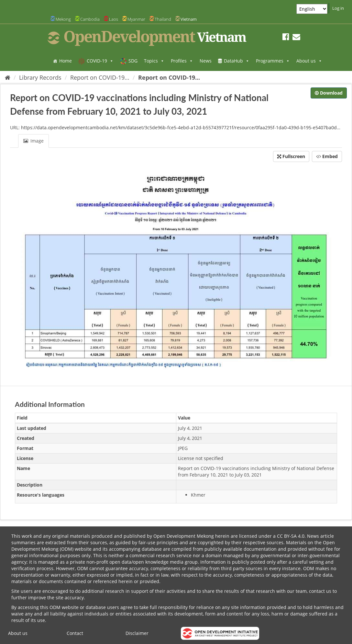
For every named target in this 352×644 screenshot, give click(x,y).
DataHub (237, 61)
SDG (133, 61)
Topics (154, 61)
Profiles (182, 61)
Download (329, 93)
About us (309, 61)
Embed (327, 156)
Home (66, 61)
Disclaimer (137, 633)
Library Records (40, 77)
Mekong (63, 19)
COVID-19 (100, 61)
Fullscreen (291, 156)
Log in (338, 8)
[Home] (8, 77)
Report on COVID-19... (100, 77)
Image (33, 141)
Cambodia (90, 19)
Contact (75, 633)
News (206, 61)
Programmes (273, 61)
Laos (114, 19)
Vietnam (189, 19)
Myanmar (136, 19)
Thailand (163, 19)
